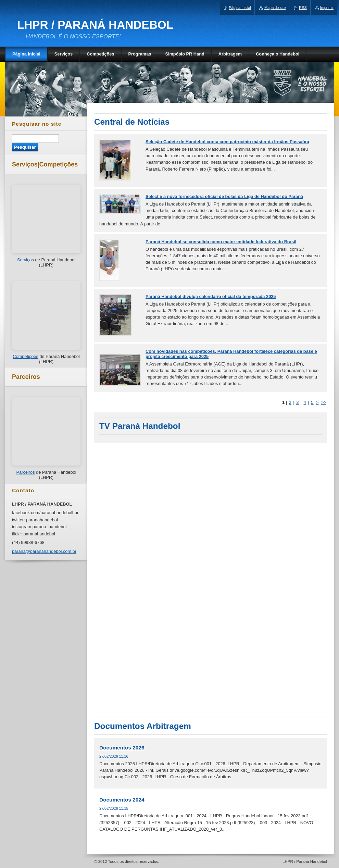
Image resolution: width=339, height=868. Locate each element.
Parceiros (25, 472)
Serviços (26, 260)
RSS (303, 8)
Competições (26, 356)
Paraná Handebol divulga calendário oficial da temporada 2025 (211, 296)
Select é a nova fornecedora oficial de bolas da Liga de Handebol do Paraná (224, 196)
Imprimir (327, 8)
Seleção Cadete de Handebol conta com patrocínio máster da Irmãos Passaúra (227, 142)
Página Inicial (240, 8)
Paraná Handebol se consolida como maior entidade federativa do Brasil (221, 242)
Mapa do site (275, 8)
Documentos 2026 (122, 748)
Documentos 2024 (122, 800)
